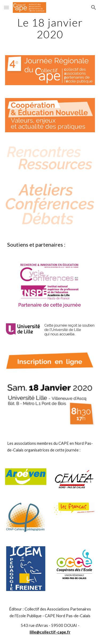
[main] (50, 28)
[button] (6, 7)
